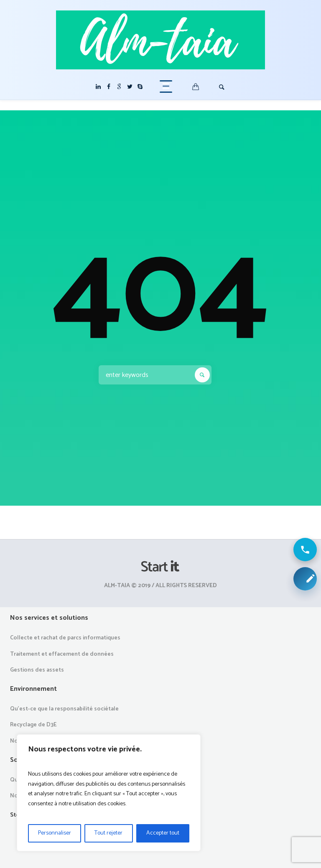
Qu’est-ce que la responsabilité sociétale (64, 709)
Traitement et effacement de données (62, 654)
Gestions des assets (37, 670)
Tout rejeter (108, 833)
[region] (109, 793)
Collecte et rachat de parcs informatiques (65, 638)
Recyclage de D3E (33, 725)
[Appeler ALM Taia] (305, 550)
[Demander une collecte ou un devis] (305, 579)
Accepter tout (163, 833)
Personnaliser (55, 833)
